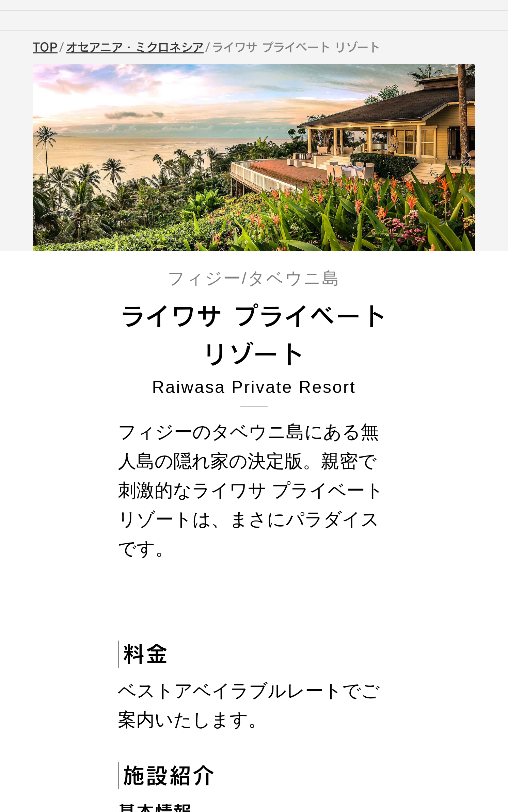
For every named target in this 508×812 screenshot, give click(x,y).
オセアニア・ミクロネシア (135, 47)
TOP (45, 47)
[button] (246, 242)
